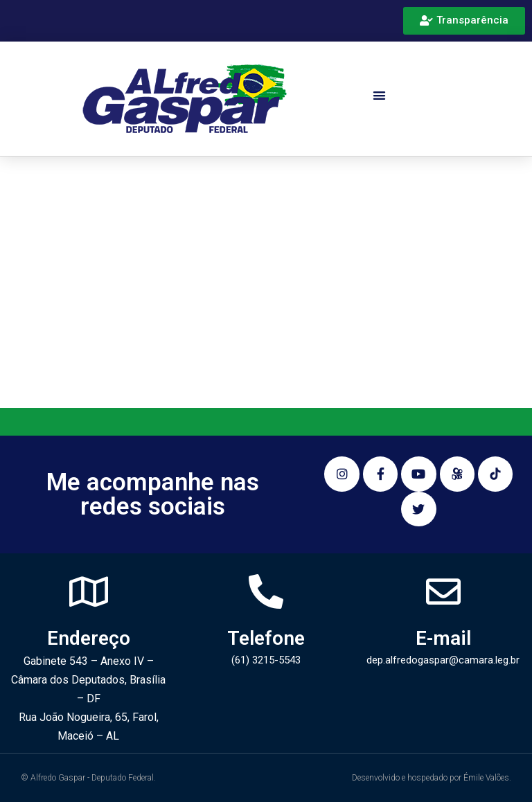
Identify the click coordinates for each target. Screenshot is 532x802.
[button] (380, 95)
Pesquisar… (86, 345)
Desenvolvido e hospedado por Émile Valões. (432, 778)
